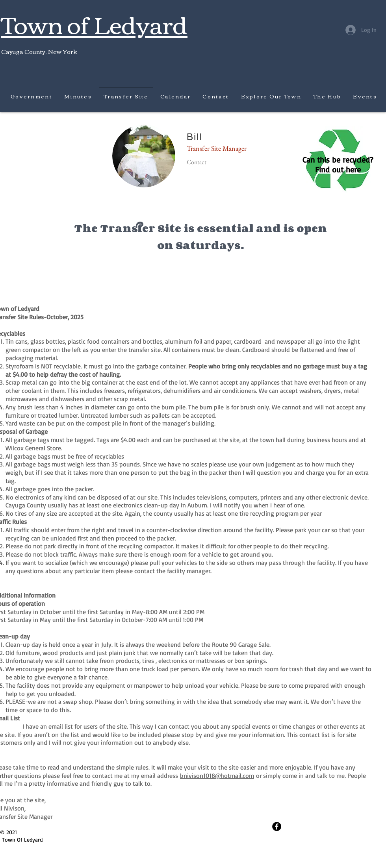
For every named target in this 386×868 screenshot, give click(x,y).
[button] (78, 96)
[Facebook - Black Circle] (277, 826)
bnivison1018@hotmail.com (217, 775)
